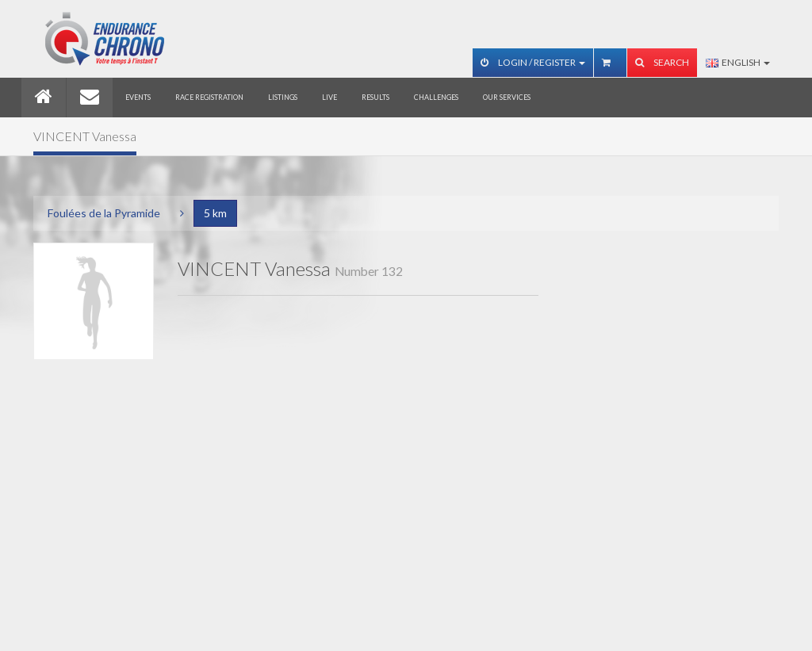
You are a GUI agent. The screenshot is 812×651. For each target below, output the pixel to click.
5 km (215, 213)
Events (138, 97)
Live (329, 97)
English (738, 62)
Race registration (209, 97)
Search (662, 62)
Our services (507, 97)
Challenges (436, 97)
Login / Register (533, 62)
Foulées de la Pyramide (104, 213)
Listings (283, 97)
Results (375, 97)
